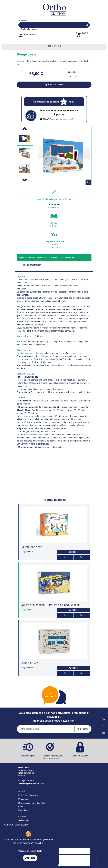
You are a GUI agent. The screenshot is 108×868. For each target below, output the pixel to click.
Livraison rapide (28, 756)
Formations (23, 810)
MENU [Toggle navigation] (54, 47)
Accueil (22, 791)
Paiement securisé (80, 756)
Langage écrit (27, 610)
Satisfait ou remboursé (54, 757)
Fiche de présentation (30, 265)
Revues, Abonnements (29, 803)
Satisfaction (24, 820)
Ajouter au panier (54, 85)
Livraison (22, 816)
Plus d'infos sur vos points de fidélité (57, 119)
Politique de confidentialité (30, 851)
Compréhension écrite (54, 241)
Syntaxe (54, 248)
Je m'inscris (82, 729)
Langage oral (27, 552)
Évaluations (24, 799)
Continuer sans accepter (17, 825)
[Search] (51, 25)
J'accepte (30, 858)
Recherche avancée (30, 29)
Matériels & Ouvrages (28, 795)
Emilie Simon (65, 199)
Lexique (54, 244)
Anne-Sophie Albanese (48, 199)
